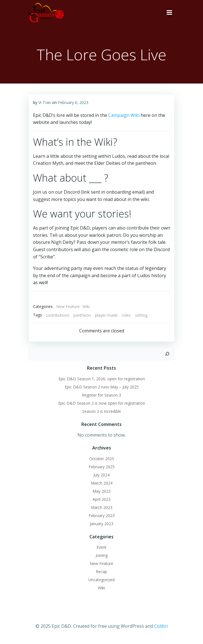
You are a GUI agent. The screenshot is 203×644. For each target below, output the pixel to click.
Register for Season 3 (101, 395)
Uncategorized (101, 580)
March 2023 (102, 507)
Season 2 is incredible (102, 411)
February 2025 (102, 467)
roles (126, 315)
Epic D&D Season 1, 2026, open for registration (102, 379)
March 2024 (102, 483)
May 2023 (101, 491)
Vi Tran (45, 102)
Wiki (86, 306)
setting (141, 315)
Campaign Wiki (124, 115)
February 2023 (102, 516)
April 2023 (101, 499)
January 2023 (101, 524)
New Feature (68, 306)
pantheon (82, 315)
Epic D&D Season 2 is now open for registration (102, 403)
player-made (106, 315)
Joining (102, 555)
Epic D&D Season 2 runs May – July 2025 (102, 387)
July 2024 (101, 475)
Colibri (161, 626)
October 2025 (102, 459)
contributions (57, 315)
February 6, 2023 (73, 102)
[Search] (167, 354)
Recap (101, 572)
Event (101, 547)
